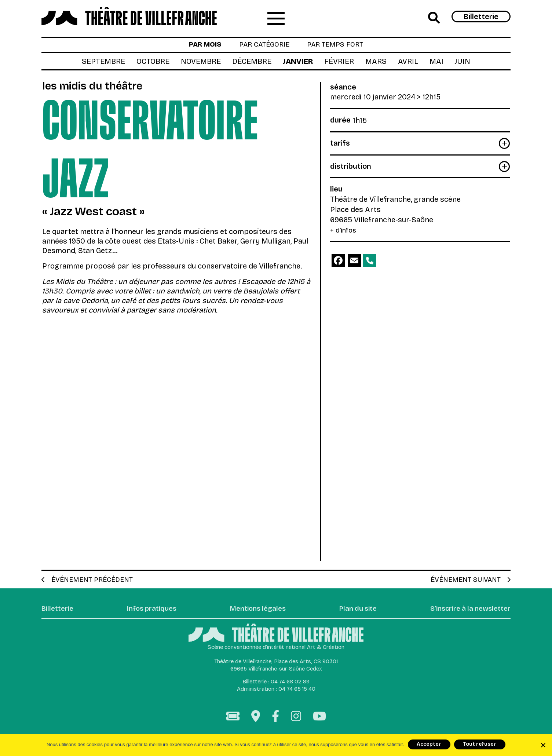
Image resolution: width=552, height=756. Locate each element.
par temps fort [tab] (339, 46)
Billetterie (481, 17)
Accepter (429, 744)
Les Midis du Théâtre (97, 87)
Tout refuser (480, 744)
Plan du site (354, 612)
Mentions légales (256, 612)
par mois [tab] (200, 46)
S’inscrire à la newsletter (466, 612)
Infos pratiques (151, 612)
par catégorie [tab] (263, 46)
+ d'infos (345, 232)
